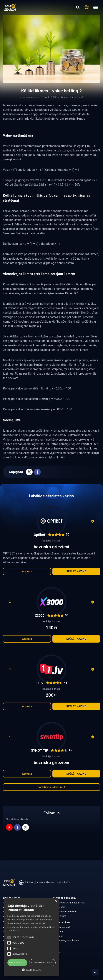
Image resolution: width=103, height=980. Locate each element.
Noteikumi (61, 916)
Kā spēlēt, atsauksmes (68, 941)
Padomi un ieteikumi (67, 912)
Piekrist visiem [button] (17, 962)
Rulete (59, 932)
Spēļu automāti (64, 927)
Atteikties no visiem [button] (42, 962)
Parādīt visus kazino (51, 787)
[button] (31, 970)
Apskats (27, 571)
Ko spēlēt (61, 907)
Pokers (60, 936)
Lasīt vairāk (13, 930)
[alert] (31, 937)
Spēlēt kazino (76, 571)
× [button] (56, 901)
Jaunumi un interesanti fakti (71, 903)
